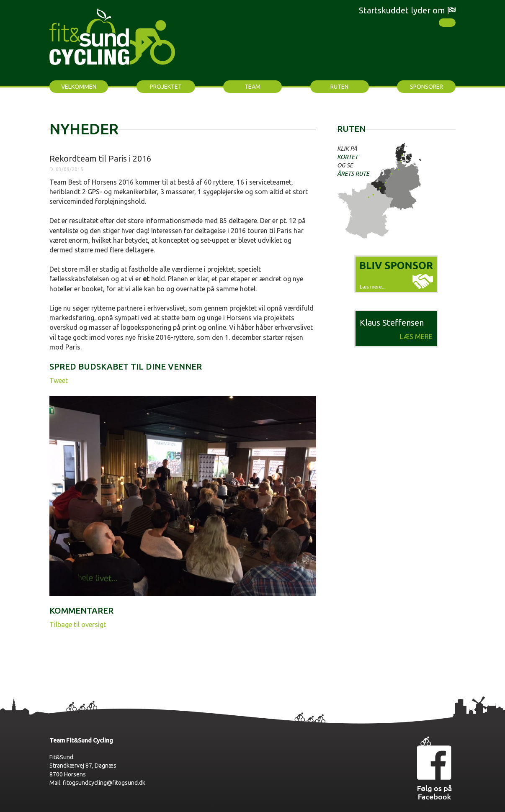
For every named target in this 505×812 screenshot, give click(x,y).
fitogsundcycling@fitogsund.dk (104, 783)
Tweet (59, 380)
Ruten (339, 87)
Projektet (166, 87)
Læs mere (416, 337)
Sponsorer (426, 87)
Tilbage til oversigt (78, 624)
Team (252, 87)
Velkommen (79, 87)
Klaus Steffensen (392, 322)
